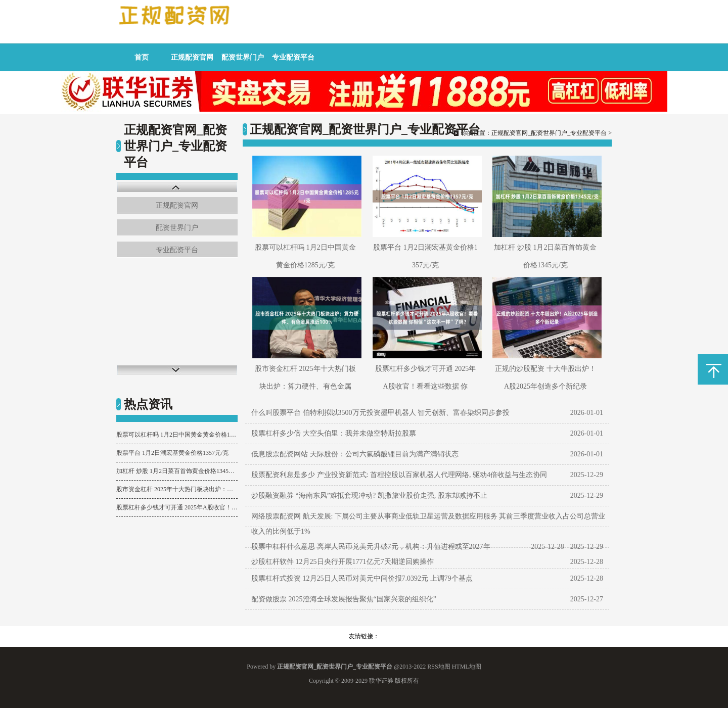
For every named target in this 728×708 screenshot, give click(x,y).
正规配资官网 (192, 57)
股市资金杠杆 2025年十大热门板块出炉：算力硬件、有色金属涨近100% (177, 489)
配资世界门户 (243, 57)
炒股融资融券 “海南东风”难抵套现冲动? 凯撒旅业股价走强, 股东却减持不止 (369, 495)
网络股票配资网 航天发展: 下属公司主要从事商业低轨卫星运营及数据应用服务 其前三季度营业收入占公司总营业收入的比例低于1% (428, 524)
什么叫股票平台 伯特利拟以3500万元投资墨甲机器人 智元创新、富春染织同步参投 (380, 413)
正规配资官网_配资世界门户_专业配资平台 (549, 133)
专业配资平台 (293, 57)
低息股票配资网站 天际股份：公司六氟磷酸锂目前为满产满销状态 (355, 454)
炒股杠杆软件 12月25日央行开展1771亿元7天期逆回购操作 (343, 562)
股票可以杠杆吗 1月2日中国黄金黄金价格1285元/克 (177, 435)
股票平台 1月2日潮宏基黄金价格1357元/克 (172, 453)
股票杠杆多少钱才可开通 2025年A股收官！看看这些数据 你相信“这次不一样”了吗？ (177, 507)
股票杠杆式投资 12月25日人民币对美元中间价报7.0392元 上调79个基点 (362, 578)
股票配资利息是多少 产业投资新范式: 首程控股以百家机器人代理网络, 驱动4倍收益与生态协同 (399, 475)
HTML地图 (467, 667)
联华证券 (381, 681)
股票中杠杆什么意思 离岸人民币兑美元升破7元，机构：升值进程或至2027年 (371, 547)
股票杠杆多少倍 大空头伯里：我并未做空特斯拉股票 (334, 433)
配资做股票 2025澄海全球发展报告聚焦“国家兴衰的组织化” (344, 599)
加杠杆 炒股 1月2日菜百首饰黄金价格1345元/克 (177, 471)
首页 (142, 57)
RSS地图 (439, 667)
